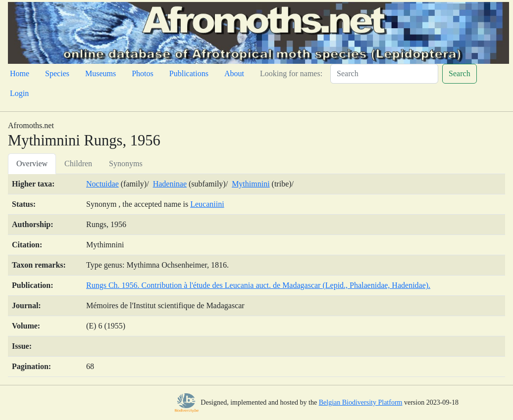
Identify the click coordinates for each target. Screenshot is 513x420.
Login (19, 93)
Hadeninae (170, 184)
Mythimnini (251, 184)
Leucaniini (207, 204)
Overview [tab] (32, 163)
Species (57, 73)
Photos (143, 73)
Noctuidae (103, 184)
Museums (101, 73)
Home (20, 73)
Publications (189, 73)
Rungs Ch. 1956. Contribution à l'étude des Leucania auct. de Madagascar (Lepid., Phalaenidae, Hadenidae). (258, 285)
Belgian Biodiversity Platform (361, 402)
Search (460, 73)
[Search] (384, 74)
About (234, 73)
